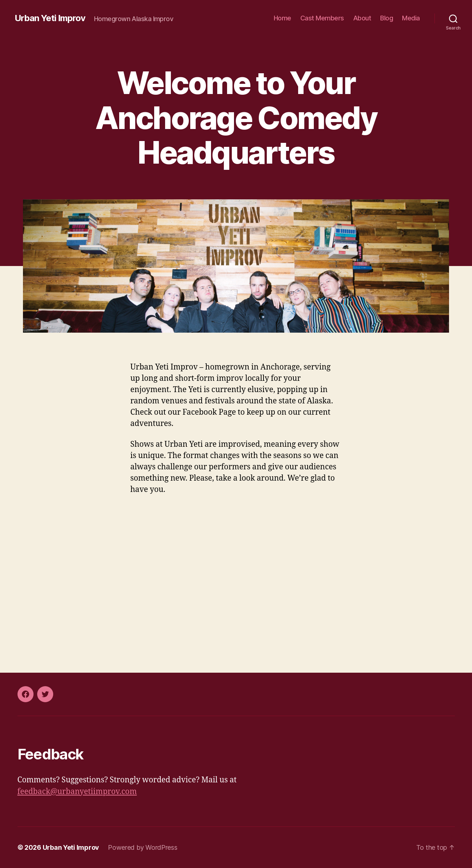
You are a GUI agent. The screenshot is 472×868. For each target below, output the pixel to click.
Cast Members (322, 18)
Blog (387, 18)
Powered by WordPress (143, 847)
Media (411, 18)
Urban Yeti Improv (50, 18)
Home (282, 18)
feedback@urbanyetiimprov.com (77, 792)
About (362, 18)
